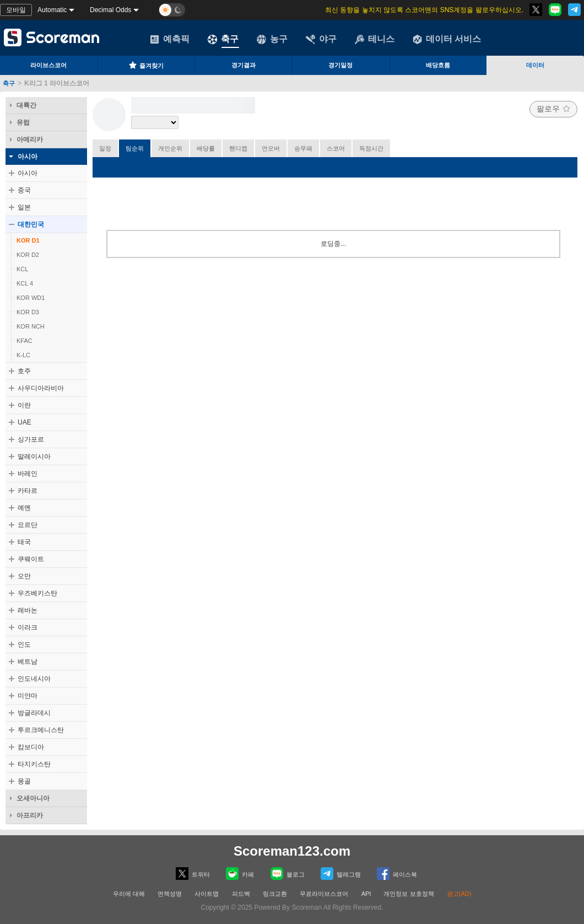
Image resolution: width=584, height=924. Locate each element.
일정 (105, 148)
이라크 (28, 627)
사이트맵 (207, 894)
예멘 (24, 508)
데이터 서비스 (447, 39)
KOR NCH (31, 326)
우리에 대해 (129, 894)
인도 (24, 644)
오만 (24, 576)
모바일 (16, 10)
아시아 (28, 157)
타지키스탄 (34, 764)
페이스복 (397, 874)
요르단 (28, 525)
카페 (240, 874)
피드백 (241, 894)
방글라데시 (34, 713)
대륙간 (26, 105)
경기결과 (244, 65)
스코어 (336, 148)
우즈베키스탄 (37, 593)
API (367, 894)
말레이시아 (34, 456)
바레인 (28, 474)
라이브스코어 (48, 65)
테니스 (375, 39)
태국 (24, 542)
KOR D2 (28, 255)
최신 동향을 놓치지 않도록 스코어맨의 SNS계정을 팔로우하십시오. (424, 10)
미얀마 (28, 696)
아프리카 (30, 815)
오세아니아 (33, 798)
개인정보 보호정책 (409, 894)
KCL (22, 269)
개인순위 (170, 148)
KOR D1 (28, 240)
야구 (321, 39)
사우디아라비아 (41, 388)
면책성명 (170, 894)
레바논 (28, 610)
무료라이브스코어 (324, 894)
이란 (24, 405)
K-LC (23, 355)
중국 (24, 190)
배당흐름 (438, 65)
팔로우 (553, 109)
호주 (24, 371)
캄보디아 (31, 747)
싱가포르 (31, 439)
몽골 (24, 781)
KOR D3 (28, 312)
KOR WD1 (31, 298)
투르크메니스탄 (41, 730)
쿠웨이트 (31, 559)
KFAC (25, 341)
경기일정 (340, 65)
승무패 (303, 148)
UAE (25, 422)
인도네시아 (34, 679)
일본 (24, 207)
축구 (223, 39)
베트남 (28, 662)
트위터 (193, 874)
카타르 (28, 491)
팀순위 (135, 148)
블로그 (288, 874)
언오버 (271, 148)
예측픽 (170, 39)
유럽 (23, 122)
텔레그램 (341, 874)
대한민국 (31, 224)
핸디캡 (238, 148)
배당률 (206, 148)
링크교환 (275, 894)
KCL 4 (25, 283)
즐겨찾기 (146, 65)
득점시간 (371, 148)
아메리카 (30, 139)
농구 (272, 39)
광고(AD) (459, 894)
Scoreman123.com (292, 851)
